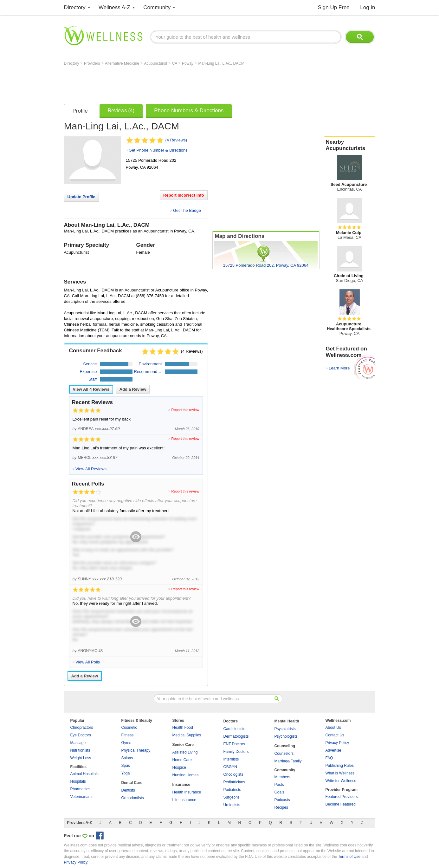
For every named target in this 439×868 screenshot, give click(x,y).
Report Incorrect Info (184, 195)
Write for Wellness (341, 781)
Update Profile (81, 197)
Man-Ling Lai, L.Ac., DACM (221, 63)
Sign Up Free (334, 7)
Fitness (128, 735)
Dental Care (132, 783)
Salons (127, 758)
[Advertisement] (179, 83)
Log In (368, 7)
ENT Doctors (234, 744)
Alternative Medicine (123, 63)
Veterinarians (81, 797)
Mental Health (287, 721)
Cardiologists (234, 729)
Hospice (179, 767)
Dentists (128, 790)
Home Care (182, 760)
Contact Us (335, 735)
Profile (80, 111)
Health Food (183, 728)
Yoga (126, 773)
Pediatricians (234, 782)
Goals (279, 792)
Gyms (126, 743)
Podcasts (282, 800)
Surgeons (232, 797)
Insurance (181, 785)
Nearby (350, 145)
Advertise (333, 750)
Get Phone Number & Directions (158, 150)
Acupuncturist (156, 63)
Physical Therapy (136, 750)
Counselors (284, 754)
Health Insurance (187, 792)
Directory (75, 7)
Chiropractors (82, 728)
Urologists (232, 805)
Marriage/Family (288, 761)
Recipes (281, 807)
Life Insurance (184, 800)
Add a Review (133, 389)
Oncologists (233, 774)
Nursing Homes (186, 775)
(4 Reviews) (176, 140)
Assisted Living (185, 752)
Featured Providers (342, 797)
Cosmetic (129, 728)
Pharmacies (80, 789)
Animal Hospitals (84, 774)
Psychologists (286, 736)
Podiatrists (232, 790)
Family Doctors (236, 752)
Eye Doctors (81, 735)
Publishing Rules (340, 766)
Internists (231, 759)
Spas (126, 766)
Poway (188, 63)
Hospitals (78, 781)
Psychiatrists (285, 729)
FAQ (329, 758)
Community (157, 7)
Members (282, 777)
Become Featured (341, 804)
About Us (333, 728)
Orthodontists (133, 798)
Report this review (185, 410)
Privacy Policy (337, 743)
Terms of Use (349, 857)
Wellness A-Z (114, 7)
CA (175, 63)
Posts (279, 785)
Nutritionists (80, 750)
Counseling (285, 746)
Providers (93, 63)
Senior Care (183, 745)
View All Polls (88, 662)
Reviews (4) (121, 111)
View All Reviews (91, 389)
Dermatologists (236, 736)
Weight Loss (81, 758)
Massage (78, 743)
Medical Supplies (187, 735)
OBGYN (230, 767)
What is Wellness (340, 773)
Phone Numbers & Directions (189, 111)
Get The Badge (187, 210)
